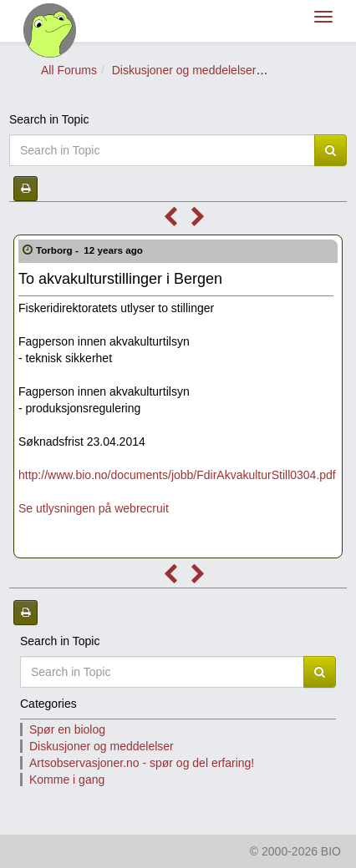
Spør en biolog (67, 729)
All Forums (69, 70)
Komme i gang (67, 780)
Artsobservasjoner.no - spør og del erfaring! (142, 763)
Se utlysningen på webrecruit (94, 508)
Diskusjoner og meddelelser (184, 70)
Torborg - (91, 250)
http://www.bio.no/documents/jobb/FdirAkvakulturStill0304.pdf (177, 475)
